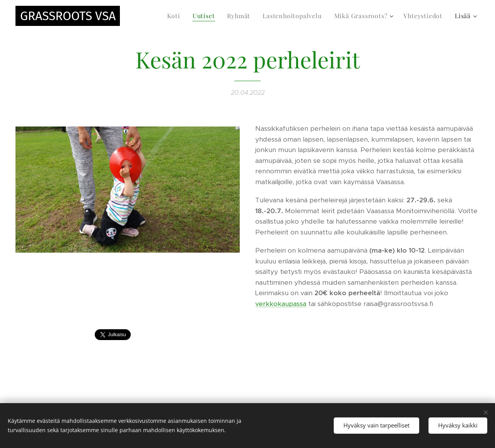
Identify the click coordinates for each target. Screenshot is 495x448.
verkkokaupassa (281, 304)
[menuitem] (176, 16)
